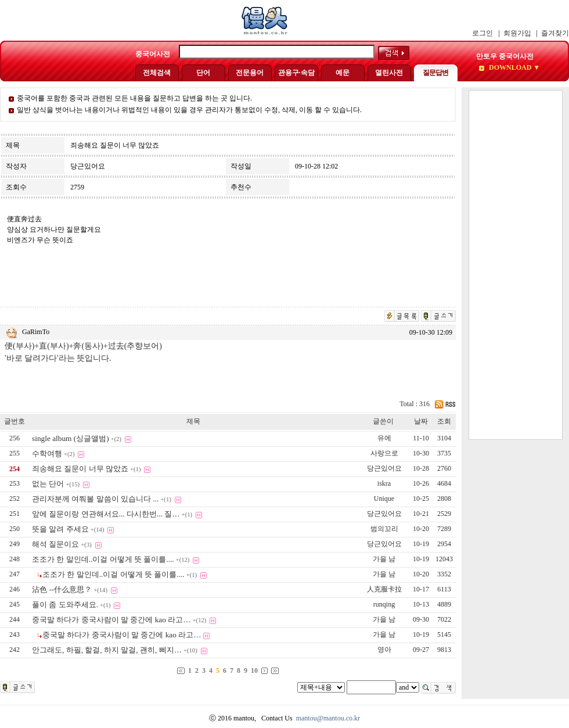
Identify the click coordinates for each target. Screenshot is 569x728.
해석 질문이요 (55, 544)
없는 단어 (48, 484)
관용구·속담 (296, 73)
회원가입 (517, 33)
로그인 (482, 33)
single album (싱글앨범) (71, 438)
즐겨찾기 (555, 33)
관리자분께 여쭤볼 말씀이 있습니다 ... (95, 499)
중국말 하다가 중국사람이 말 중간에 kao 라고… (111, 620)
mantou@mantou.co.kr (328, 718)
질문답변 (435, 73)
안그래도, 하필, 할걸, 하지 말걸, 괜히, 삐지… (107, 650)
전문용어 (250, 73)
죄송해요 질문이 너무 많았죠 (80, 469)
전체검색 (157, 73)
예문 (343, 73)
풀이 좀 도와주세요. (65, 605)
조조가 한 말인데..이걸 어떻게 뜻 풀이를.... (103, 559)
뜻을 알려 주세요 (60, 529)
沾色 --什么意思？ (62, 589)
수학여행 (47, 453)
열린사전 (389, 73)
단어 (203, 73)
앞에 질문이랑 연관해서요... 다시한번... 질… (106, 514)
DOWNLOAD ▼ (514, 67)
